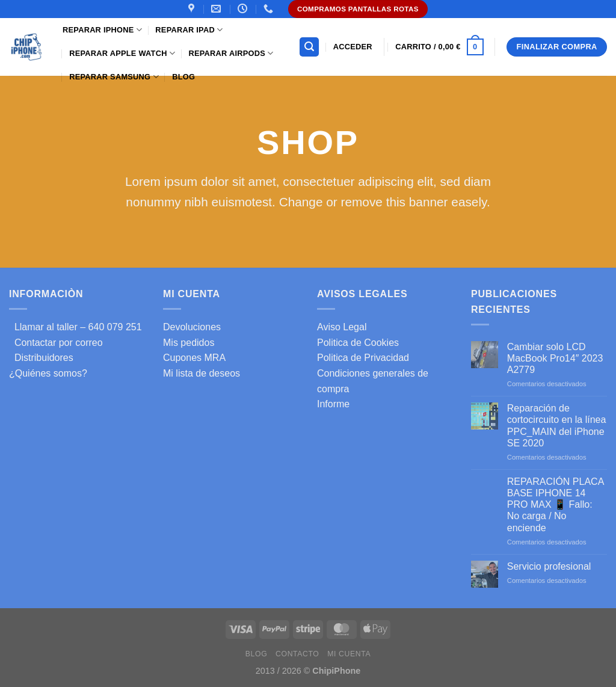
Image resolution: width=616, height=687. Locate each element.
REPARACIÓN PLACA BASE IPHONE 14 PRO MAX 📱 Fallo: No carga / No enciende (556, 505)
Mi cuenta (349, 654)
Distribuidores (41, 358)
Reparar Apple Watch (122, 53)
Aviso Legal (342, 327)
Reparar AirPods (231, 53)
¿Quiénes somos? (48, 373)
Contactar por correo (56, 343)
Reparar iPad (189, 30)
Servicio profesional (549, 566)
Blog (183, 77)
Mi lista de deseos (202, 373)
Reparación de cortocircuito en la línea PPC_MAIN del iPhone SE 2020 (557, 426)
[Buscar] (309, 47)
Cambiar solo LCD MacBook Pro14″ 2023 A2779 (555, 358)
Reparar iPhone (102, 30)
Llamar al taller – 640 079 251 (75, 327)
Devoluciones (192, 327)
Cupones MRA (194, 358)
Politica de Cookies (358, 343)
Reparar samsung (114, 77)
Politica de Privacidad (363, 358)
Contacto (297, 654)
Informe (333, 404)
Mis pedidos (189, 343)
